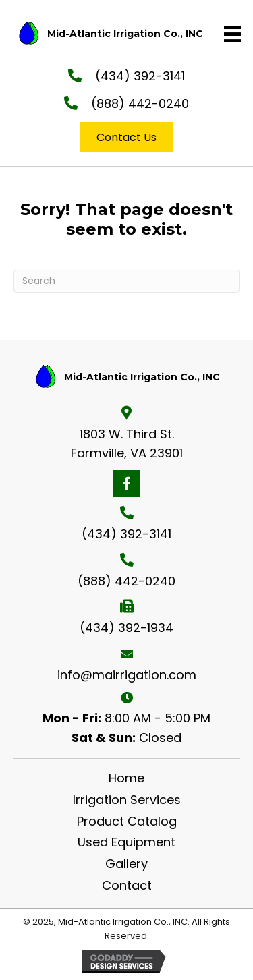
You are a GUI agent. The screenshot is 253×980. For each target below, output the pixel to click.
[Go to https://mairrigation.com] (106, 33)
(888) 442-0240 (140, 104)
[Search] (126, 281)
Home (126, 778)
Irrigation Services (127, 800)
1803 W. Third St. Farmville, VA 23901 (127, 444)
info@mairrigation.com (127, 675)
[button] (127, 484)
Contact (127, 885)
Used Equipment (126, 842)
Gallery (126, 864)
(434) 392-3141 (140, 76)
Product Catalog (127, 821)
